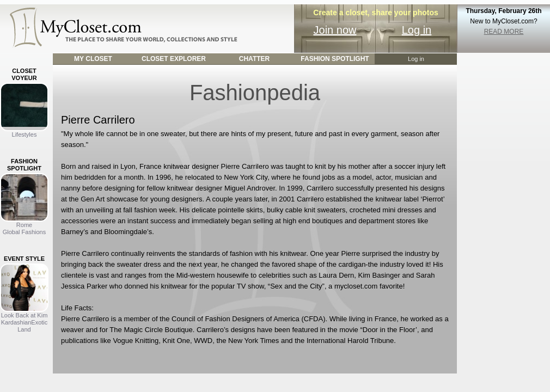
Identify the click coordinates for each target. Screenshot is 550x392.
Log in (417, 30)
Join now (335, 30)
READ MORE (504, 32)
